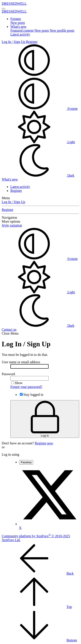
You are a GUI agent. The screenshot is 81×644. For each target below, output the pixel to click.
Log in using (10, 454)
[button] (34, 75)
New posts (18, 23)
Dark (38, 175)
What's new (18, 27)
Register (16, 191)
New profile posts (62, 30)
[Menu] (3, 9)
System (40, 109)
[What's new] (10, 179)
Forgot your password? (26, 387)
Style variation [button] (12, 225)
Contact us (9, 329)
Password (8, 374)
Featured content (22, 30)
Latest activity (20, 34)
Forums (16, 19)
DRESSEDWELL (14, 4)
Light (38, 142)
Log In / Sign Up (13, 202)
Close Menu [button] (10, 333)
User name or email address (21, 362)
